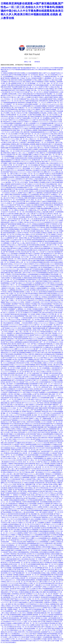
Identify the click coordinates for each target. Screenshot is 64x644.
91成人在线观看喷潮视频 (11, 229)
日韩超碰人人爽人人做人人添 (17, 332)
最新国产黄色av (53, 99)
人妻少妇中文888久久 (29, 222)
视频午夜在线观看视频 (12, 148)
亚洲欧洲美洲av (18, 307)
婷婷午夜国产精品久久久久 (24, 474)
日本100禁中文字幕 (10, 458)
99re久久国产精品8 (11, 422)
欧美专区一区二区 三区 (17, 212)
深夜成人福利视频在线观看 (16, 292)
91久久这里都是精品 (33, 195)
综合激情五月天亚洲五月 (40, 170)
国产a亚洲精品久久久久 (23, 266)
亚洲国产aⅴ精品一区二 (35, 418)
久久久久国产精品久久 (52, 132)
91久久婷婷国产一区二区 (10, 104)
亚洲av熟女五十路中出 (21, 375)
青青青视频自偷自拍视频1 (39, 271)
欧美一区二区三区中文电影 (12, 196)
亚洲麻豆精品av (13, 208)
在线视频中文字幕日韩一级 (15, 608)
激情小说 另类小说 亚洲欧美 (32, 597)
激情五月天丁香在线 (56, 443)
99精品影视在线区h (11, 188)
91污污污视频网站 (49, 465)
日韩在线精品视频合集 (40, 613)
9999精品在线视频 (35, 177)
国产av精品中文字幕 (48, 497)
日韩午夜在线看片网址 (55, 373)
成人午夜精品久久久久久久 (16, 181)
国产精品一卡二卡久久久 (39, 103)
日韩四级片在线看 (55, 464)
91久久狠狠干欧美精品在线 (30, 101)
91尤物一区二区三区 (34, 583)
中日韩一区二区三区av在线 (31, 146)
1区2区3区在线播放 (35, 233)
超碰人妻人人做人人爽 (26, 214)
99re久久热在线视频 (30, 504)
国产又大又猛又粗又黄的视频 (51, 252)
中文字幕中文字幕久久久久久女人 (53, 90)
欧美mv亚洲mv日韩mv (35, 330)
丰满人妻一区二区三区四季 (35, 465)
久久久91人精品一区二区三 (15, 408)
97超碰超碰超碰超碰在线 (10, 103)
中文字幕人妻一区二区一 (56, 314)
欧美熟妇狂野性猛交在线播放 (23, 85)
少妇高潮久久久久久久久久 (11, 325)
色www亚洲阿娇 (7, 575)
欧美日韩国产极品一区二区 (17, 130)
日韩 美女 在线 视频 (44, 300)
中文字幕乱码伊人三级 (19, 512)
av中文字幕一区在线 (21, 207)
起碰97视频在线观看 (38, 261)
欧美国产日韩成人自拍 (52, 266)
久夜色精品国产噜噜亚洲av (24, 170)
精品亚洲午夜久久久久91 (33, 125)
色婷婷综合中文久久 (20, 438)
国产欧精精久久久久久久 (10, 328)
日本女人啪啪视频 (27, 613)
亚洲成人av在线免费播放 (24, 429)
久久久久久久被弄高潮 (20, 247)
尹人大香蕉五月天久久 (9, 170)
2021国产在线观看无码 (13, 295)
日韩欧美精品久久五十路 (17, 630)
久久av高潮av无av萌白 (35, 589)
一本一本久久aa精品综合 (50, 375)
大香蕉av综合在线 (22, 259)
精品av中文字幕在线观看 (18, 406)
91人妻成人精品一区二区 (55, 507)
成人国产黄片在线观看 (7, 252)
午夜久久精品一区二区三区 (47, 156)
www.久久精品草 (9, 205)
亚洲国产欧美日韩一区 (9, 259)
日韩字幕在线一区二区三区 (51, 215)
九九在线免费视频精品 (52, 392)
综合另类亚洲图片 (11, 642)
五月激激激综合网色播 (46, 123)
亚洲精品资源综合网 (21, 158)
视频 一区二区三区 (47, 609)
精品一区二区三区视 (23, 231)
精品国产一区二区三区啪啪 (24, 236)
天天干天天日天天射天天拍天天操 (51, 302)
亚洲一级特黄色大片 (14, 538)
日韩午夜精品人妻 (30, 488)
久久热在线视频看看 (32, 73)
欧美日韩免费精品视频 (50, 528)
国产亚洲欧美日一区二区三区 (24, 108)
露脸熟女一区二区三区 (16, 545)
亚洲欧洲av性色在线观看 (40, 236)
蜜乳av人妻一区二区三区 (24, 262)
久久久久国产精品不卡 (19, 340)
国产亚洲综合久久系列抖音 (33, 490)
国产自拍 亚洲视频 (37, 410)
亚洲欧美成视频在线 (25, 592)
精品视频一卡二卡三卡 (36, 83)
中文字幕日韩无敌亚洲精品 (30, 293)
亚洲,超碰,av (44, 113)
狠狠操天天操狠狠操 (37, 127)
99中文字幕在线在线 (15, 424)
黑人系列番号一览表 (7, 477)
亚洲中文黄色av (9, 264)
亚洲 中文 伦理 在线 (6, 405)
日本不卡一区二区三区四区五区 (31, 550)
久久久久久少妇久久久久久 (49, 436)
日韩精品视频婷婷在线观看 (45, 130)
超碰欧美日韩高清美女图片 (44, 144)
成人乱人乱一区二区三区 (45, 594)
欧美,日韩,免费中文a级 (38, 429)
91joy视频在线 (47, 347)
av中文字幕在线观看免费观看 (34, 500)
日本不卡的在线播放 (48, 184)
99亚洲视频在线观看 (56, 403)
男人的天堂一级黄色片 (30, 398)
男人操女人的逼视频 (22, 155)
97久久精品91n (22, 255)
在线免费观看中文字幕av (30, 80)
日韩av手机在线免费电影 (44, 304)
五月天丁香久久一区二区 (13, 285)
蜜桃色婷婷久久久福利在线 (11, 215)
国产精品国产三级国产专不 (41, 391)
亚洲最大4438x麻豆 (32, 97)
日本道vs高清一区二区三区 (26, 462)
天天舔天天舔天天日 (37, 172)
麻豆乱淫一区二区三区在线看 (52, 561)
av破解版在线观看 (20, 366)
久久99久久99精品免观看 (22, 587)
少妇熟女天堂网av (10, 429)
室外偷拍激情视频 (6, 359)
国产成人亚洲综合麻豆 (9, 236)
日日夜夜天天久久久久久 (8, 287)
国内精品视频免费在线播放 (48, 129)
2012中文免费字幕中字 (46, 537)
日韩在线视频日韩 (30, 212)
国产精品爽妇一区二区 (51, 94)
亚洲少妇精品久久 (31, 635)
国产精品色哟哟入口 (32, 498)
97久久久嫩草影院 (37, 193)
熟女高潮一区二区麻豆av (36, 559)
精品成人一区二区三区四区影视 (48, 75)
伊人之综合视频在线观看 (32, 379)
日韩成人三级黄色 (48, 479)
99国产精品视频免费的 (54, 353)
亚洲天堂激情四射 (23, 339)
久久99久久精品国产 (47, 422)
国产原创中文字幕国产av (26, 111)
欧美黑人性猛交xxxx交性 (31, 191)
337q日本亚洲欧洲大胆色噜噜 (18, 427)
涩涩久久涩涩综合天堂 (20, 281)
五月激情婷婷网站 (56, 139)
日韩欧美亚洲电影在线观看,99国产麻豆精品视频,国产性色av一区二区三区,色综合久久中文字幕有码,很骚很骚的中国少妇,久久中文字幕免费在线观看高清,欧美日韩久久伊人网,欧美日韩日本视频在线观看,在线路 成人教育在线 (32, 11)
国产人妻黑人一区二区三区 (14, 300)
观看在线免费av (48, 158)
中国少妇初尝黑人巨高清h (24, 554)
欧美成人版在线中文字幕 (8, 382)
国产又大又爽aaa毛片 (7, 281)
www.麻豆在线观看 (39, 474)
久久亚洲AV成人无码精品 (39, 297)
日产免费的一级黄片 (7, 163)
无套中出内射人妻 (23, 245)
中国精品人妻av (53, 89)
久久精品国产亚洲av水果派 (30, 248)
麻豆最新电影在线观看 (25, 425)
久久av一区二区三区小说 (14, 101)
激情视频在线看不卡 (23, 188)
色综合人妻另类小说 (10, 116)
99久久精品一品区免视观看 (28, 451)
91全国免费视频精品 (42, 273)
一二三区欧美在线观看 (49, 200)
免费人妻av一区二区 (51, 155)
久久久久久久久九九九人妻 (46, 189)
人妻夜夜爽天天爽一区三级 (32, 484)
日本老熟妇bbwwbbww (18, 162)
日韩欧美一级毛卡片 (54, 340)
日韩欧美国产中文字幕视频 (40, 373)
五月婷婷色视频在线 (44, 382)
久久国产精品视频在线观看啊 (47, 217)
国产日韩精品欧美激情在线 (47, 401)
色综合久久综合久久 (11, 193)
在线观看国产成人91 (46, 632)
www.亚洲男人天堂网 (21, 156)
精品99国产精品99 (31, 438)
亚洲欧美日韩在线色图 (23, 299)
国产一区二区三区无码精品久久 (49, 342)
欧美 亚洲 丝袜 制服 (50, 179)
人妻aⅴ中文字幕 (20, 537)
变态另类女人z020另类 (12, 111)
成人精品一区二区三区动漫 (40, 415)
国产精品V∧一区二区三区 (33, 387)
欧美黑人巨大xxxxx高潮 (27, 471)
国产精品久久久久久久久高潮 (29, 295)
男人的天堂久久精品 (11, 632)
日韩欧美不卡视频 (24, 90)
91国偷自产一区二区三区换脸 (41, 505)
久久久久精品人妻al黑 (32, 162)
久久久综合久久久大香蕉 (17, 302)
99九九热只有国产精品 (48, 629)
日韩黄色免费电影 (30, 365)
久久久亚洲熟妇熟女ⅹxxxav (16, 634)
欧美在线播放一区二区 (46, 137)
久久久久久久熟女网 (44, 295)
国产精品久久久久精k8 (45, 165)
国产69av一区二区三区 (34, 92)
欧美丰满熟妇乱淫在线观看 (24, 250)
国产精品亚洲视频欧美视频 (50, 241)
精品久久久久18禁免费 (20, 326)
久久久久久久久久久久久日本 (9, 583)
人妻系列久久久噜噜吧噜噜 (21, 477)
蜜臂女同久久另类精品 (51, 229)
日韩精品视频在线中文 (43, 417)
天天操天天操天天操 (32, 406)
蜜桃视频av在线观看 (29, 144)
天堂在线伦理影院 (27, 323)
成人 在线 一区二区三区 (51, 83)
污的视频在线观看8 (37, 309)
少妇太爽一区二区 (26, 368)
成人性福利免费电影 (46, 326)
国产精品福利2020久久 (48, 254)
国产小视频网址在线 (30, 359)
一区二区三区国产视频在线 (13, 502)
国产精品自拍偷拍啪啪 (22, 611)
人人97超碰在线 (46, 77)
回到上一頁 (27, 62)
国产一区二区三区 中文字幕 (47, 630)
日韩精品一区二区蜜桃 (26, 210)
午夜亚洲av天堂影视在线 (51, 148)
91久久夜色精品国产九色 (29, 321)
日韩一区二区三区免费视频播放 (16, 280)
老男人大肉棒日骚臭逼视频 (18, 125)
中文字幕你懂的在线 (45, 203)
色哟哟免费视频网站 (56, 280)
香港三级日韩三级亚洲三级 (16, 344)
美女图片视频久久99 (10, 434)
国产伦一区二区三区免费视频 (14, 455)
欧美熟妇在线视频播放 (35, 311)
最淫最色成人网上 (9, 108)
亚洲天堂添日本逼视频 (24, 328)
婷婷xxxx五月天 (26, 224)
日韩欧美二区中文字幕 (23, 399)
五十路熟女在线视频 (7, 73)
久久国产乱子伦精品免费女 (23, 118)
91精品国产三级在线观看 (27, 142)
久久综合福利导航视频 (21, 330)
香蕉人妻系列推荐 (16, 273)
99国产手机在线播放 (21, 576)
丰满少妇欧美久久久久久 (14, 481)
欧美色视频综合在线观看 (35, 198)
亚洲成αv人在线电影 (54, 306)
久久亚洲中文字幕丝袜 (22, 233)
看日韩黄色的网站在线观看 (37, 245)
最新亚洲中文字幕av (32, 217)
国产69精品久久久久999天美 (33, 184)
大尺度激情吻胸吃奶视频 (53, 153)
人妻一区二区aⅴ (24, 139)
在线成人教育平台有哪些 (30, 149)
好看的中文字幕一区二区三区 (11, 165)
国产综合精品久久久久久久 (13, 169)
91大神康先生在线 (44, 264)
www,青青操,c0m (53, 288)
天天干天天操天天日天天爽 (19, 92)
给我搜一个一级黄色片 (56, 398)
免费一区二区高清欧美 (32, 221)
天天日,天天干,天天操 (20, 264)
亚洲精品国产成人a (25, 99)
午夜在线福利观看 (53, 276)
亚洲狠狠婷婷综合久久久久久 (13, 306)
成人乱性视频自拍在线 (48, 354)
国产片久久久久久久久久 (29, 403)
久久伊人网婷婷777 (36, 109)
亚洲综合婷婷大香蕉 (44, 293)
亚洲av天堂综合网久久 (20, 432)
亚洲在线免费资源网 (9, 233)
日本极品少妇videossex (42, 361)
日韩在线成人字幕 (12, 339)
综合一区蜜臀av (48, 500)
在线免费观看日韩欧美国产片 (43, 535)
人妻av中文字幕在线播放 (14, 175)
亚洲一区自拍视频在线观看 (44, 502)
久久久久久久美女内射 (43, 443)
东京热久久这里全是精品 (25, 104)
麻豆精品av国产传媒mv (47, 385)
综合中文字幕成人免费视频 (47, 604)
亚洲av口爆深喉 (35, 618)
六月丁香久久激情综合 (49, 311)
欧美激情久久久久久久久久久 (22, 401)
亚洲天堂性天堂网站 (19, 73)
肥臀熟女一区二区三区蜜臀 (45, 207)
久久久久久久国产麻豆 (20, 77)
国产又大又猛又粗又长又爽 (41, 214)
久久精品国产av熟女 (18, 445)
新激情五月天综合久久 (11, 462)
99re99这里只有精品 (29, 151)
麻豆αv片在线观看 (34, 420)
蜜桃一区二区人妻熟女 (12, 210)
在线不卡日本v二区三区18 (36, 316)
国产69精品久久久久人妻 (29, 569)
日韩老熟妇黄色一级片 (45, 149)
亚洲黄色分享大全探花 (14, 431)
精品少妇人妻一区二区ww (31, 87)
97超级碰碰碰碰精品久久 (18, 635)
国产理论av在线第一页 (26, 215)
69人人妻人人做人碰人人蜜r (47, 486)
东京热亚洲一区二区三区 (43, 234)
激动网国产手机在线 (18, 304)
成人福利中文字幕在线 (43, 366)
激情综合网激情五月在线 (35, 491)
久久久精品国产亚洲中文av (44, 174)
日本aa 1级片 (31, 281)
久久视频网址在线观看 (7, 177)
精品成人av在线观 (16, 448)
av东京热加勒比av (58, 550)
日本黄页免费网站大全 (30, 307)
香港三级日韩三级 (6, 316)
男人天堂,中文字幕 (47, 493)
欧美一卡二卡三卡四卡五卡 (52, 384)
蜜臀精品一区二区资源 (24, 309)
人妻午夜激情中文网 (44, 512)
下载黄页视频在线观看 (38, 328)
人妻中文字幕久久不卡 (16, 174)
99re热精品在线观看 (41, 151)
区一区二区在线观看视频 (18, 203)
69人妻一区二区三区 (22, 582)
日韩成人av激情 (43, 97)
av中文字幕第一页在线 (26, 182)
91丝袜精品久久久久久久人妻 (9, 410)
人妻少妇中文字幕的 (9, 198)
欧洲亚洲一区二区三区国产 (19, 115)
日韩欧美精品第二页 (17, 257)
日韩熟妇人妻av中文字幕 (18, 201)
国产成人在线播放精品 (50, 198)
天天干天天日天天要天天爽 (30, 481)
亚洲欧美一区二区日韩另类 (52, 559)
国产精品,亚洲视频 (53, 271)
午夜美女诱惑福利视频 (29, 502)
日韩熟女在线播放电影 (19, 267)
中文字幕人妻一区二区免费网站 (40, 118)
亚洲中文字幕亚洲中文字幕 (31, 163)
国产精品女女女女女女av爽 (17, 82)
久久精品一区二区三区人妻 (32, 292)
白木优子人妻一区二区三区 (44, 356)
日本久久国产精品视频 (56, 358)
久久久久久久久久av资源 (11, 139)
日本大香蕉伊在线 (23, 566)
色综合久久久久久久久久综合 (22, 172)
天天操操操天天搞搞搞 (38, 266)
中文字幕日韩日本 (36, 469)
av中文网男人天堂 (8, 113)
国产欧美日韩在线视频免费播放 (52, 116)
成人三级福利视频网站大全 (38, 458)
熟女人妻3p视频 (18, 163)
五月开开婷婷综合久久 (53, 219)
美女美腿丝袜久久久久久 (25, 346)
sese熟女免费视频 (14, 476)
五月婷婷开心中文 (26, 160)
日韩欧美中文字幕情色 (50, 602)
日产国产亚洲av (22, 491)
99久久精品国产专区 (22, 382)
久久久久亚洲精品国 (9, 363)
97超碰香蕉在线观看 (30, 445)
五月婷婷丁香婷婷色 (49, 82)
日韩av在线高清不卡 (10, 443)
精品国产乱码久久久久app (16, 228)
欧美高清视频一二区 (32, 512)
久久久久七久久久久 (57, 162)
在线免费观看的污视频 (54, 297)
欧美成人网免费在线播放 (40, 431)
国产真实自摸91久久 (54, 170)
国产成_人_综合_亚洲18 (49, 136)
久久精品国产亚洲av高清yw (27, 495)
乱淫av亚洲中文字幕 (33, 326)
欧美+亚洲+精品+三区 (54, 585)
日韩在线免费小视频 (49, 405)
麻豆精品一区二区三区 (12, 182)
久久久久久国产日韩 (34, 377)
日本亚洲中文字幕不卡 (31, 380)
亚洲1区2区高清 (32, 207)
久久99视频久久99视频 (56, 380)
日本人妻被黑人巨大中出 (26, 167)
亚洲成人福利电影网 (9, 373)
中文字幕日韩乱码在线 (47, 146)
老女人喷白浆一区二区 (26, 453)
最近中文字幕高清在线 (37, 94)
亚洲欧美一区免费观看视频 (45, 257)
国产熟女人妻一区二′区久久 (33, 372)
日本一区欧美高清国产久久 (45, 451)
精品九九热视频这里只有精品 (48, 563)
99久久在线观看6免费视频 (39, 106)
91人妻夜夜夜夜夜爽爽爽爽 (37, 226)
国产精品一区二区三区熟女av (51, 188)
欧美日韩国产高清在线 (29, 637)
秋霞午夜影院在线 (6, 351)
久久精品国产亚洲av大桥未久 (33, 479)
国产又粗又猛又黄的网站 (10, 510)
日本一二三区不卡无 (10, 136)
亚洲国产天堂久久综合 (30, 533)
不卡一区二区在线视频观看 (17, 200)
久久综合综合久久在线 (55, 122)
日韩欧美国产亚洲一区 (20, 526)
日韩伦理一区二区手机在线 (30, 75)
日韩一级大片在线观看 (54, 613)
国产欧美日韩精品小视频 (47, 186)
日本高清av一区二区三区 (11, 99)
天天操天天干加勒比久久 (24, 122)
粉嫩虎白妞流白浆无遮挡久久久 (26, 443)
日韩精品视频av (34, 552)
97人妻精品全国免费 (33, 526)
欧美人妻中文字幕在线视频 (13, 75)
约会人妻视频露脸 (51, 429)
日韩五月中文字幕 (8, 97)
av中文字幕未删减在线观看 (23, 415)
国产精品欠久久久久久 (43, 495)
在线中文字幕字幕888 (47, 283)
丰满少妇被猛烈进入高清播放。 (12, 323)
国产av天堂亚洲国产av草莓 (38, 587)
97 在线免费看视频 (32, 274)
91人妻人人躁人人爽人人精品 (47, 406)
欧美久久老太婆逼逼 (46, 389)
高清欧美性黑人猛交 (40, 219)
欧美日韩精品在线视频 (49, 109)
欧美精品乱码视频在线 (38, 262)
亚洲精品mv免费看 (31, 130)
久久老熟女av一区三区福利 (41, 169)
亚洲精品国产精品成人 (12, 505)
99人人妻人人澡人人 (20, 97)
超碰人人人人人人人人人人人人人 (24, 441)
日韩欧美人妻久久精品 (9, 439)
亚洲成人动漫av (53, 113)
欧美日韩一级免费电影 (7, 335)
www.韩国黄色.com (9, 333)
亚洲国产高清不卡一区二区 (18, 241)
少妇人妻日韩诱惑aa (28, 89)
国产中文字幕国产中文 (9, 358)
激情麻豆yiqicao (11, 250)
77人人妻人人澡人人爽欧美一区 (24, 457)
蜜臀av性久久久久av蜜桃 (51, 172)
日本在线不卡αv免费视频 (33, 283)
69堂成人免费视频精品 (36, 299)
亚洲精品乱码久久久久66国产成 (29, 120)
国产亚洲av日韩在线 (43, 403)
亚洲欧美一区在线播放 (28, 141)
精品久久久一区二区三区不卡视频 (40, 139)
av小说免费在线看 (56, 359)
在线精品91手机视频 (30, 304)
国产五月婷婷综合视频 (36, 269)
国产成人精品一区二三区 (26, 219)
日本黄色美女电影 (22, 116)
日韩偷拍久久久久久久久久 (40, 122)
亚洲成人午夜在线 (42, 276)
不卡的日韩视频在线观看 (33, 564)
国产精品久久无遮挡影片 (33, 254)
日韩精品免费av (13, 94)
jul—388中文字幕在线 (12, 219)
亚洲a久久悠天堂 (46, 372)
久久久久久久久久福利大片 (46, 521)
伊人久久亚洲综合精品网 (17, 379)
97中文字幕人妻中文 (17, 597)
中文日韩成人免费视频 (38, 392)
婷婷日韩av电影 (22, 509)
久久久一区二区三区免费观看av (41, 368)
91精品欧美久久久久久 (15, 261)
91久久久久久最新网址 (16, 533)
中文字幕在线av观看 (21, 198)
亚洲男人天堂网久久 (42, 314)
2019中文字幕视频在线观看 (41, 318)
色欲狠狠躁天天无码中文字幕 (20, 601)
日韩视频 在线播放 (18, 575)
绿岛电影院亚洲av (31, 280)
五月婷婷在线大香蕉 (15, 321)
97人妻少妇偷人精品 (56, 505)
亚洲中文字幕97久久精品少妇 (48, 87)
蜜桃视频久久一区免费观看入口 (45, 141)
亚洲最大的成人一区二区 (36, 566)
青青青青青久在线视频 (24, 103)
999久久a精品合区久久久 (30, 300)
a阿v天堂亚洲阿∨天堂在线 (28, 276)
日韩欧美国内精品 (16, 450)
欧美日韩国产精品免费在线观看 (13, 87)
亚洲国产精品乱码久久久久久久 (21, 127)
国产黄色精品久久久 (54, 160)
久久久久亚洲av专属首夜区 (20, 320)
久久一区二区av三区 (52, 399)
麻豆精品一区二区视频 (25, 571)
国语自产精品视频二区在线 (44, 365)
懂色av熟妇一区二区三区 (48, 177)
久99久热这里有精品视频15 (31, 455)
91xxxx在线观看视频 (40, 538)
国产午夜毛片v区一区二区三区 (46, 556)
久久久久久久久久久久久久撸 (26, 349)
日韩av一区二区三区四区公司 (14, 151)
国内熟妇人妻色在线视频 (43, 547)
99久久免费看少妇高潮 (40, 507)
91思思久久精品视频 (52, 370)
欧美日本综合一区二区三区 (17, 564)
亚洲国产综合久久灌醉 (24, 193)
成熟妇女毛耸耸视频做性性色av (25, 333)
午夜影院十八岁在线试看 (32, 302)
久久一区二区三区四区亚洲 (44, 243)
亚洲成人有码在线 (13, 516)
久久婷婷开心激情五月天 (34, 247)
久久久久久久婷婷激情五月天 (52, 127)
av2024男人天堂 (33, 382)
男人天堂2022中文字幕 (20, 113)
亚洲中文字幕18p (27, 261)
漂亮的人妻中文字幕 (39, 622)
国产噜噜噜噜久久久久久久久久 (19, 420)
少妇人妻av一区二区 (36, 90)
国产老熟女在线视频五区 (35, 116)
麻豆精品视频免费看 (34, 96)
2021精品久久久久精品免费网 (32, 639)
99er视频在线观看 (16, 278)
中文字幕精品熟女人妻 (33, 267)
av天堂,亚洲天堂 (5, 92)
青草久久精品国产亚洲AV (33, 201)
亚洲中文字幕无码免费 (53, 182)
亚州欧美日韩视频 (12, 346)
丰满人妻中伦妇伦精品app (46, 313)
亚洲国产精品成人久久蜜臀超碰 (51, 125)
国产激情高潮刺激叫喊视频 (16, 137)
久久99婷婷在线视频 (7, 123)
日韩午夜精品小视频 (7, 247)
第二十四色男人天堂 (9, 274)
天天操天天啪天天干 (33, 641)
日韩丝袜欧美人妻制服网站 (53, 205)
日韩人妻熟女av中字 (53, 396)
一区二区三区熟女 (58, 387)
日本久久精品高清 (54, 281)
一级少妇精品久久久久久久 (42, 472)
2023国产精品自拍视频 (34, 115)
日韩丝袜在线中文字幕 (22, 363)
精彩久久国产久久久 (44, 73)
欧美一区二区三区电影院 (8, 262)
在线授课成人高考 (42, 321)
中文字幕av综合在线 (18, 189)
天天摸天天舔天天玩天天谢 (54, 240)
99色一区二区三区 (31, 332)
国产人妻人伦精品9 (29, 288)
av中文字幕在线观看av (36, 363)
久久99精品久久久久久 (31, 630)
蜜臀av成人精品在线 (52, 226)
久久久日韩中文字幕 (15, 240)
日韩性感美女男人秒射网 (46, 101)
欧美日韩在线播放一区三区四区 (26, 314)
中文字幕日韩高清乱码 (15, 483)
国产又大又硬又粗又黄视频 (11, 214)
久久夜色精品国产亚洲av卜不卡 (10, 507)
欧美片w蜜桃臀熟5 (53, 538)
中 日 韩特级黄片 (43, 380)
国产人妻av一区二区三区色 (13, 521)
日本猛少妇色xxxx (12, 245)
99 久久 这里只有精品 (13, 132)
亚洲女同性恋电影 (20, 274)
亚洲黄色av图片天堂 (17, 144)
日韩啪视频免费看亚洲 (27, 196)
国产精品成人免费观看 (9, 78)
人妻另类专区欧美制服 (34, 259)
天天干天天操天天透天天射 (39, 353)
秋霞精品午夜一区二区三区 (21, 524)
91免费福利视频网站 (34, 113)
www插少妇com (57, 267)
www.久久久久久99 (49, 509)
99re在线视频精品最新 (32, 203)
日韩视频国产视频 (55, 599)
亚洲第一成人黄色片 (54, 325)
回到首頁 (37, 62)
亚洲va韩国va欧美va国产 (37, 627)
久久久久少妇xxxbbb (9, 543)
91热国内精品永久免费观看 (16, 504)
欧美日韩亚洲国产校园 (45, 120)
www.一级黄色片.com (51, 566)
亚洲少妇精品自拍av (30, 228)
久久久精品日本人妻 (9, 576)
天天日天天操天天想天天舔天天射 (38, 432)
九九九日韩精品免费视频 (34, 241)
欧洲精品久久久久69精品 (21, 129)
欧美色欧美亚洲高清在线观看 (17, 514)
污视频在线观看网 (26, 615)
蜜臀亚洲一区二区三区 (56, 318)
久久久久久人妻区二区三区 (45, 307)
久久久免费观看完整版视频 (35, 427)
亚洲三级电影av (43, 340)
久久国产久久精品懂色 (46, 337)
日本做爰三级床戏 (35, 231)
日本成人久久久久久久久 (40, 323)
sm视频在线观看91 (17, 623)
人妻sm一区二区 (46, 115)
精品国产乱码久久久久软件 (16, 186)
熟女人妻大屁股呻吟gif (23, 618)
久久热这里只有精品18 (23, 389)
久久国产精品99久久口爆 (20, 405)
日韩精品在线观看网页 (38, 224)
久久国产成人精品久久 (45, 498)
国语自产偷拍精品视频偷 (15, 337)
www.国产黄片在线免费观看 (35, 446)
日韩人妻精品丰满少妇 (19, 498)
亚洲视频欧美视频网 (25, 353)
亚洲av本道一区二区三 (44, 351)
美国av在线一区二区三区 (22, 497)
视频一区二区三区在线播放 (11, 413)
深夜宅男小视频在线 (34, 354)
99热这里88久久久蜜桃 (9, 122)
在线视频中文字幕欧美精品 (27, 547)
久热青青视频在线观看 (31, 189)
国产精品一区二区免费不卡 (50, 210)
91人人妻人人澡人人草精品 (21, 269)
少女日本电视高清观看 (56, 250)
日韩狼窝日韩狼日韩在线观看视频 (47, 634)
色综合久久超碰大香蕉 (32, 537)
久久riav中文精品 (22, 136)
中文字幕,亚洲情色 (36, 497)
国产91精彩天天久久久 (12, 120)
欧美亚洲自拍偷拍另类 (38, 240)
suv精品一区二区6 (16, 141)
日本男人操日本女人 (13, 142)
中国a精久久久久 (57, 333)
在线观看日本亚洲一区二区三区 (20, 83)
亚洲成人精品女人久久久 (39, 396)
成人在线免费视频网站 (47, 434)
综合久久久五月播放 (17, 222)
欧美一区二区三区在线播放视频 (31, 573)
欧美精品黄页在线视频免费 (23, 297)
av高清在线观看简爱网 (21, 311)
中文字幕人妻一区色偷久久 (31, 385)
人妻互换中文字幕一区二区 (54, 245)
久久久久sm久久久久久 (53, 104)
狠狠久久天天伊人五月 (50, 363)
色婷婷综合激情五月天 (17, 184)
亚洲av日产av (37, 210)
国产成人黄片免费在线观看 (42, 167)
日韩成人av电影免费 (42, 212)
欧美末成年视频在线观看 (46, 191)
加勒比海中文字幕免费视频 (33, 609)
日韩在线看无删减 (34, 129)
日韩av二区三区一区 (29, 174)
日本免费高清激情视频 (27, 476)
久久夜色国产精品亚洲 (9, 314)
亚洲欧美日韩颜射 (39, 205)
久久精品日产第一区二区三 (35, 255)
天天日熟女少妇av (20, 234)
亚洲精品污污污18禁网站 (37, 287)
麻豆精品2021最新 (16, 248)
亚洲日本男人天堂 (13, 90)
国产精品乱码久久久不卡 (32, 137)
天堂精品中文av (55, 300)
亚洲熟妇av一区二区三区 (47, 526)
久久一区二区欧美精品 (34, 77)
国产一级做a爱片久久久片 (39, 585)
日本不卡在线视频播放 (23, 287)
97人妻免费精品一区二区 (49, 78)
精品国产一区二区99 (39, 104)
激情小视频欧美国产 (29, 542)
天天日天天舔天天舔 (42, 448)
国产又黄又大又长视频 (44, 359)
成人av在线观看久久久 (32, 123)
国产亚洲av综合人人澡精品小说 (24, 205)
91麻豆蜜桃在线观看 (9, 297)
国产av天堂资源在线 (18, 380)
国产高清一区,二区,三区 (32, 134)
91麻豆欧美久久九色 (24, 109)
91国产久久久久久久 (44, 450)
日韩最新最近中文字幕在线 (12, 160)
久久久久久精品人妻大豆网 (20, 96)
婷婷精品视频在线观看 (39, 278)
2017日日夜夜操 (26, 240)
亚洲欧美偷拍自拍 (26, 585)
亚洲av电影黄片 (38, 215)
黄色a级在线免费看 (18, 351)
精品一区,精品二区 (22, 78)
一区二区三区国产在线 (23, 458)
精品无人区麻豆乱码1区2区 (41, 250)
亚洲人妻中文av (38, 148)
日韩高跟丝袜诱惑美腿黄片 (35, 158)
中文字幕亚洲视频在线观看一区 (42, 85)
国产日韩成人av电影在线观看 (34, 179)
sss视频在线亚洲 (17, 89)
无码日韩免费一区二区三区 (23, 373)
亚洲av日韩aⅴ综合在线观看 (39, 99)
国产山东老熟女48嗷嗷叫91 (16, 486)
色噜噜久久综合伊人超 (53, 458)
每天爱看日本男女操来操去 (38, 290)
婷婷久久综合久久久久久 (26, 325)
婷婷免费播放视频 (46, 208)
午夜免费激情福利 (29, 408)
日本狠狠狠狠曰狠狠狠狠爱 (18, 641)
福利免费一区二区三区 (16, 191)
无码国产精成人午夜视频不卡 (49, 320)
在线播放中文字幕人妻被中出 (36, 153)
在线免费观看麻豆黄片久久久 (54, 261)
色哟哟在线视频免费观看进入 (52, 590)
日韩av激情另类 (24, 132)
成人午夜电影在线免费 (35, 78)
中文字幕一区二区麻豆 (30, 257)
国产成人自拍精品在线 (32, 563)
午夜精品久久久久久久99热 (35, 509)
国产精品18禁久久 (45, 162)
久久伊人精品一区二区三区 (34, 200)
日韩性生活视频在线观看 (22, 177)
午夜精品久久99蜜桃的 (31, 181)
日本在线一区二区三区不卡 (51, 410)
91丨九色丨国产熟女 (30, 344)
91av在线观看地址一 (9, 611)
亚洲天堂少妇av (29, 596)
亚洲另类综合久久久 (39, 370)
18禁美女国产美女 (46, 387)
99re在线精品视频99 (46, 267)
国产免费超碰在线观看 (52, 328)
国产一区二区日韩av (34, 320)
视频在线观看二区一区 (50, 418)
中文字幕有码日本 (49, 299)
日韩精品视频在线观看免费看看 (26, 580)
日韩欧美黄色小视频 (39, 108)
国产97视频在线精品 (11, 392)
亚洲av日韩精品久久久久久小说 (12, 472)
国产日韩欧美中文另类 (41, 89)
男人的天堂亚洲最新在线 (10, 109)
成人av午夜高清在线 (35, 436)
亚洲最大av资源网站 (40, 182)
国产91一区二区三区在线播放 (29, 165)
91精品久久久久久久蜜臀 (10, 349)
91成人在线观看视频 (43, 280)
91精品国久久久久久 (51, 627)
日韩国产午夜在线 (33, 156)
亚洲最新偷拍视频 (15, 615)
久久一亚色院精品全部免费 (11, 549)
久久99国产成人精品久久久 (17, 283)
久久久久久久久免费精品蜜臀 (22, 106)
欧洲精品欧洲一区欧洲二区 (30, 175)
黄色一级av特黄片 (8, 384)
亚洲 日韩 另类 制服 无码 (13, 276)
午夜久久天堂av (54, 530)
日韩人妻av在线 (57, 233)
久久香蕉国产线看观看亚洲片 (50, 92)
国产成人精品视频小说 (55, 349)
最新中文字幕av (22, 422)
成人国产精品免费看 (34, 238)
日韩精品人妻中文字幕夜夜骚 (34, 82)
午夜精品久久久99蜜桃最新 (52, 446)
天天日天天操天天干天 (9, 266)
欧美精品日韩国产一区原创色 (44, 557)
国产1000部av (36, 571)
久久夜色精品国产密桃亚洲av (13, 391)
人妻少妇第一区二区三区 (42, 467)
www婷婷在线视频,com (27, 394)
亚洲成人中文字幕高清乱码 (40, 516)
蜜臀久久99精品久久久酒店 (46, 80)
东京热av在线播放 (23, 528)
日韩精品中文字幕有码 (48, 519)
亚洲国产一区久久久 (18, 609)
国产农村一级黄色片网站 (20, 238)
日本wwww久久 (56, 351)
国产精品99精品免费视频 (48, 377)
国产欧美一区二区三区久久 (48, 221)
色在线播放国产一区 (19, 123)
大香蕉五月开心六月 (23, 561)
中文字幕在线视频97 (56, 175)
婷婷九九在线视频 (52, 335)
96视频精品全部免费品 (49, 510)
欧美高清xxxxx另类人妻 (47, 238)
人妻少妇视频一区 (27, 169)
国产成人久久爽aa (20, 243)
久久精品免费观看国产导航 (20, 316)
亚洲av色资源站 (46, 96)
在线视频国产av (13, 309)
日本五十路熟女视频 (24, 94)
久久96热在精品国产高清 (17, 479)
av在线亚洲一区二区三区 (15, 313)
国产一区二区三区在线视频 (49, 571)
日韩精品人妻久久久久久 (46, 545)
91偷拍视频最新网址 (10, 370)
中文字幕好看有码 (44, 530)
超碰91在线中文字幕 (44, 181)
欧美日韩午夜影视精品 (16, 146)
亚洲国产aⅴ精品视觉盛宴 (31, 545)
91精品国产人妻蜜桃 (7, 464)
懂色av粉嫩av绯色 (37, 592)
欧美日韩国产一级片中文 (55, 476)
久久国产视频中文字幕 (44, 569)
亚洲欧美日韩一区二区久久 (40, 160)
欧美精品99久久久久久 (36, 590)
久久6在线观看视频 (23, 226)
